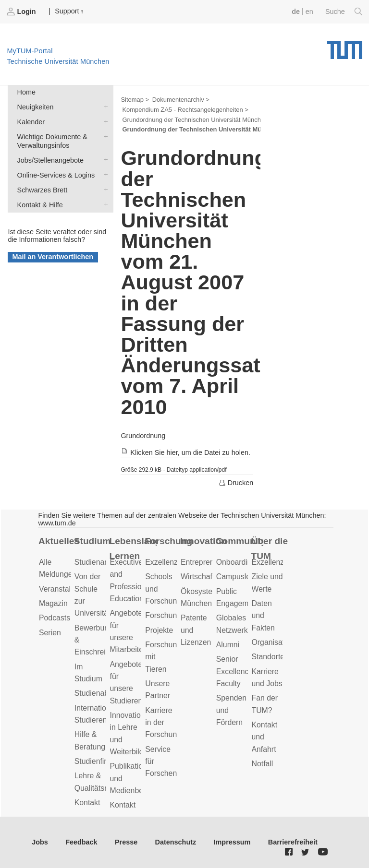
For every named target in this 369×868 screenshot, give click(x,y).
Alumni (228, 645)
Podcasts (55, 618)
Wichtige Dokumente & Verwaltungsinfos (104, 136)
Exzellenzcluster (172, 562)
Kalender (104, 121)
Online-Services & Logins (104, 174)
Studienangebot (101, 562)
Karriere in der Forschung (163, 723)
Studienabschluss (104, 693)
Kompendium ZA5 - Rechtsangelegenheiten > (185, 110)
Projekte (159, 630)
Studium (92, 541)
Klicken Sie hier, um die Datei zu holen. (185, 452)
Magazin (53, 603)
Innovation (203, 541)
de (296, 12)
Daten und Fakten (263, 616)
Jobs (40, 842)
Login (22, 12)
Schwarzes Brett (104, 189)
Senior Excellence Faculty (235, 671)
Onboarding (236, 562)
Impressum (232, 842)
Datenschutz (176, 842)
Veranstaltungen (66, 589)
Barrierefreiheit (293, 842)
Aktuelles (59, 541)
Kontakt (87, 803)
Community (240, 541)
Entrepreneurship (210, 562)
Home (26, 92)
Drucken (236, 483)
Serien (50, 633)
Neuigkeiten (104, 106)
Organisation (273, 642)
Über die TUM (270, 548)
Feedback (81, 842)
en (309, 12)
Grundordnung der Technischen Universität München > (197, 120)
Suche (344, 12)
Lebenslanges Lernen (133, 548)
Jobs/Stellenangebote (104, 160)
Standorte (268, 657)
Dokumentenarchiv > (181, 100)
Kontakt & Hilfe (104, 204)
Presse (126, 842)
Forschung (168, 541)
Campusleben (240, 577)
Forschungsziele (173, 615)
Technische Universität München (345, 47)
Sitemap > (135, 100)
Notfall (263, 764)
